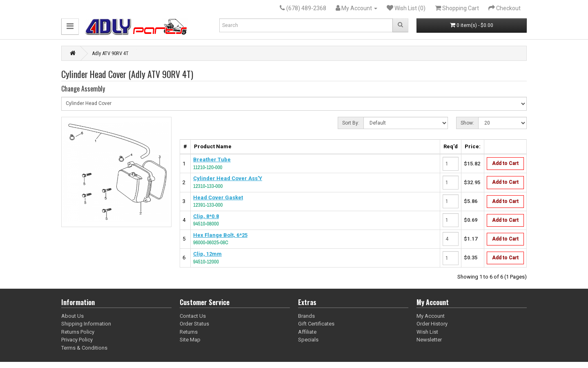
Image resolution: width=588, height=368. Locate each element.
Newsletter (429, 340)
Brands (306, 316)
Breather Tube (212, 159)
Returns (189, 332)
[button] (70, 26)
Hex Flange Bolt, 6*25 (220, 235)
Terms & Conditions (84, 348)
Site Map (190, 340)
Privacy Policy (77, 340)
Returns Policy (78, 332)
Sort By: (351, 123)
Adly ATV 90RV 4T (110, 53)
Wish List (427, 332)
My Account (431, 316)
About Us (72, 316)
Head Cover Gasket (218, 197)
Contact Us (193, 316)
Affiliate (307, 332)
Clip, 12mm (207, 254)
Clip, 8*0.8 (206, 216)
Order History (432, 324)
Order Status (194, 324)
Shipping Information (86, 324)
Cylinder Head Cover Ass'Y (228, 178)
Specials (308, 340)
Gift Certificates (316, 324)
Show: (467, 123)
